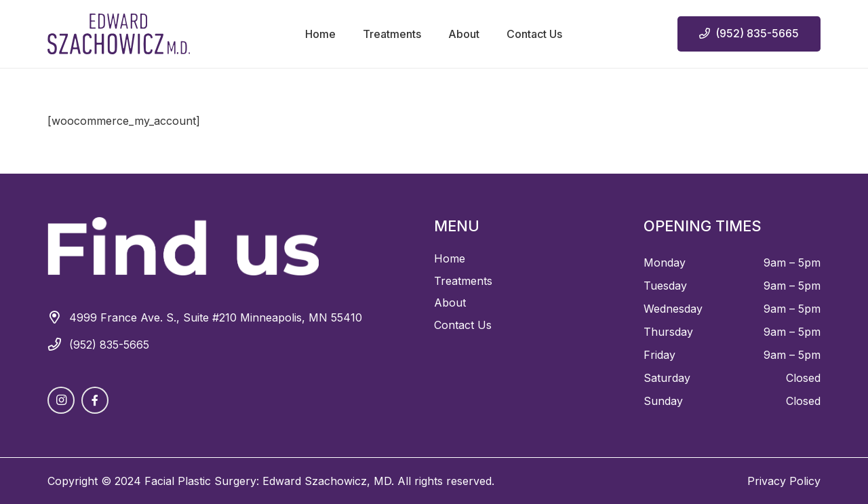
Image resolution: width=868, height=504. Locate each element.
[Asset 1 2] (119, 34)
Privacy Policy (784, 481)
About (450, 303)
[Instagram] (61, 400)
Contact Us (463, 325)
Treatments (463, 281)
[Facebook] (95, 400)
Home (450, 258)
